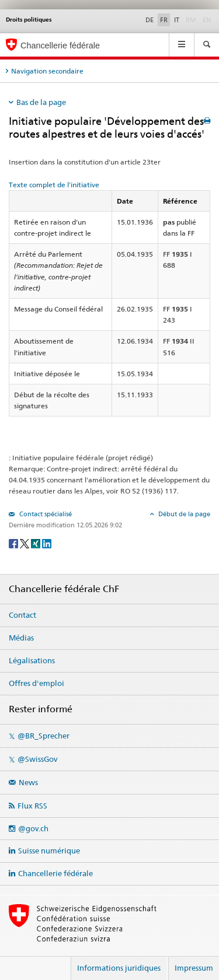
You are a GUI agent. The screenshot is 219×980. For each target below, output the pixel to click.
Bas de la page (41, 102)
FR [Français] (164, 20)
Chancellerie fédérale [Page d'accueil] (60, 45)
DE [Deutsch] (150, 20)
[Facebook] (14, 543)
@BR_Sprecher (44, 736)
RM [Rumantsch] (191, 20)
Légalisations (32, 660)
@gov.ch (33, 828)
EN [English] (207, 20)
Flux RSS (32, 806)
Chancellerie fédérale (55, 873)
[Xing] (36, 543)
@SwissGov (37, 759)
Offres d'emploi (36, 683)
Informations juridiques (119, 968)
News (28, 782)
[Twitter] (25, 543)
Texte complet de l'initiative (54, 185)
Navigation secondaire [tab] (47, 71)
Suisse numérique (49, 850)
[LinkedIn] (47, 543)
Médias (21, 638)
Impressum (194, 968)
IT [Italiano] (177, 20)
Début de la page (183, 514)
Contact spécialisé (45, 514)
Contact (22, 615)
